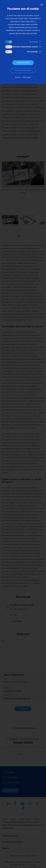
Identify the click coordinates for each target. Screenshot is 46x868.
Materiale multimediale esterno (25, 47)
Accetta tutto (23, 63)
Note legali (27, 77)
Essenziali (34, 42)
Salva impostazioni (23, 70)
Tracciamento (32, 52)
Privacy (18, 77)
